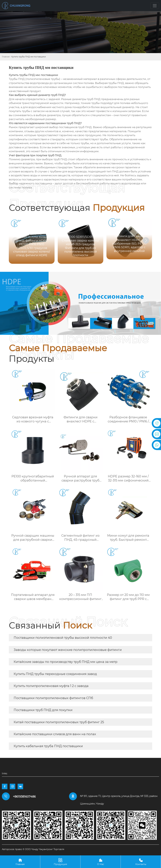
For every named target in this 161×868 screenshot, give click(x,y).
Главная (6, 57)
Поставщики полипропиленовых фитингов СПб (53, 698)
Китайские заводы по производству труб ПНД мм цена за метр (66, 662)
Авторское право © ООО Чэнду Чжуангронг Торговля (33, 849)
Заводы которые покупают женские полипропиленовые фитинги (68, 650)
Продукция (60, 862)
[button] (146, 240)
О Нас (101, 862)
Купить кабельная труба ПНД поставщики (48, 746)
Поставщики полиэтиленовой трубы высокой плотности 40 (63, 638)
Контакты (141, 862)
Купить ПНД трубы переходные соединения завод (55, 674)
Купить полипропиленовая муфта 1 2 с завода (51, 686)
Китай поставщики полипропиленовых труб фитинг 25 (59, 722)
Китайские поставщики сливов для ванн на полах (55, 734)
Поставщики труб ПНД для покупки (43, 710)
